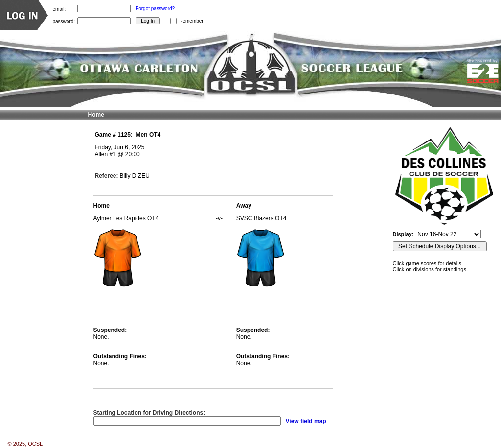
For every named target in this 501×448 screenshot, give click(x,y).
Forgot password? (155, 9)
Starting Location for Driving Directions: (149, 413)
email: (59, 9)
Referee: (107, 176)
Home (96, 115)
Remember (191, 21)
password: (64, 21)
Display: (404, 234)
